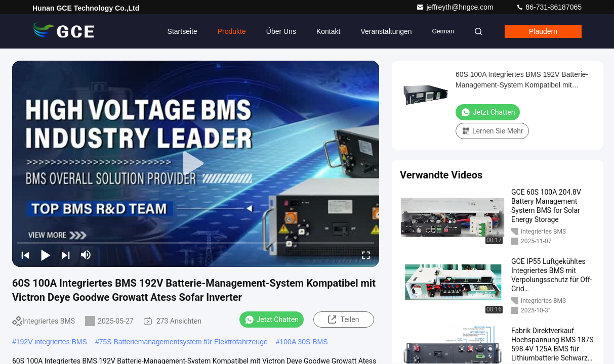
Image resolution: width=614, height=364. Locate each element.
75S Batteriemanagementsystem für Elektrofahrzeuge (183, 342)
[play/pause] (46, 255)
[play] (196, 164)
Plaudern (543, 31)
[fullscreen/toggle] (366, 255)
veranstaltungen (386, 31)
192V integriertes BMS (52, 342)
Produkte (232, 31)
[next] (66, 255)
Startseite (182, 31)
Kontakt (328, 31)
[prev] (25, 255)
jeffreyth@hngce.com (456, 7)
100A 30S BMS (304, 342)
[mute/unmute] (86, 255)
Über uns (281, 31)
